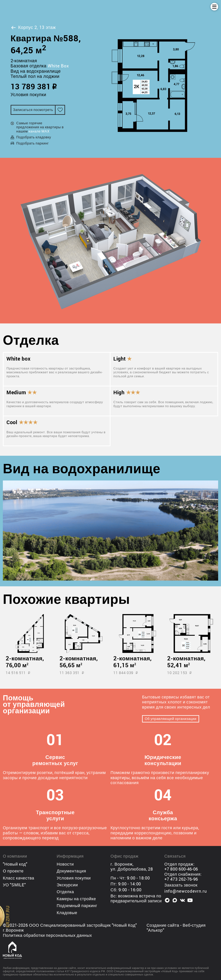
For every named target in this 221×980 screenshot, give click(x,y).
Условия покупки (29, 95)
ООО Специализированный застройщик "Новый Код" (83, 925)
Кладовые (67, 913)
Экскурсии (67, 885)
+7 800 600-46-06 (181, 869)
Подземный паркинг (77, 905)
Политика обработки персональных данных (47, 935)
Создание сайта (163, 925)
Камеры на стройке (76, 899)
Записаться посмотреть (33, 110)
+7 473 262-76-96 (181, 879)
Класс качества (19, 878)
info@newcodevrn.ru (186, 891)
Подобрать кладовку (34, 137)
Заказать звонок (181, 885)
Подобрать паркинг (33, 143)
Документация (71, 871)
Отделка (65, 892)
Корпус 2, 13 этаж (33, 27)
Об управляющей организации (171, 719)
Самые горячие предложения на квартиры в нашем (40, 127)
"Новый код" (15, 864)
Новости (65, 864)
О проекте (13, 871)
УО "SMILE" (14, 885)
